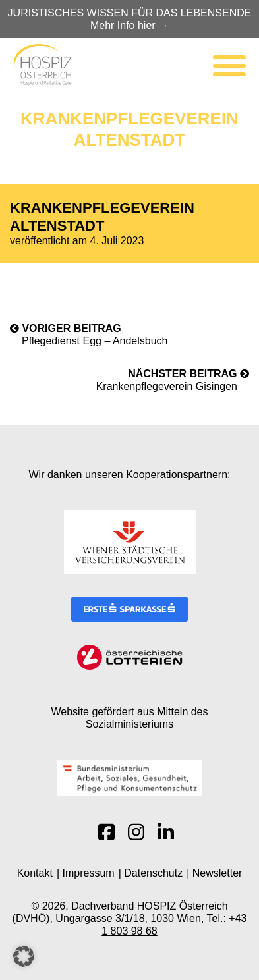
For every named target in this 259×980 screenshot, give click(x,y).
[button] (24, 956)
